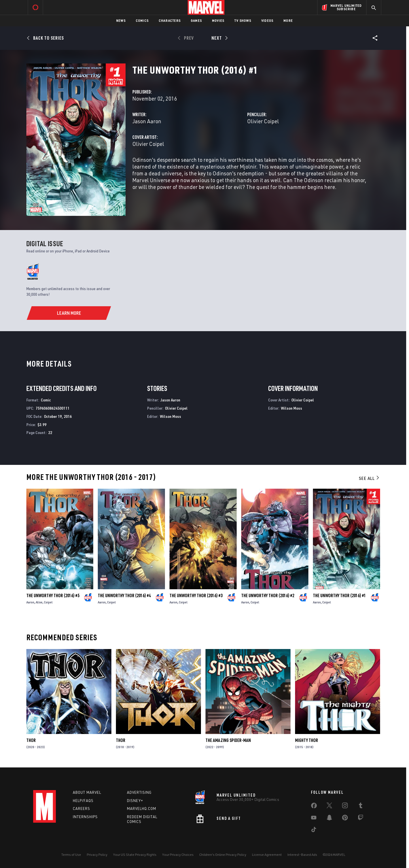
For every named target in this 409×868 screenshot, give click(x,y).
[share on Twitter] (329, 807)
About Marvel (87, 792)
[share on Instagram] (345, 807)
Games (196, 21)
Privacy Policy (97, 855)
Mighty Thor (307, 740)
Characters (170, 21)
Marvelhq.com (142, 809)
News (121, 21)
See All (369, 478)
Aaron (30, 602)
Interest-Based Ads (302, 855)
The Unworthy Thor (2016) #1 (339, 595)
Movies (218, 21)
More (288, 21)
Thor (31, 740)
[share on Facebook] (314, 807)
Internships (85, 817)
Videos (267, 21)
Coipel (48, 602)
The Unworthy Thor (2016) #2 (268, 595)
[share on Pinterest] (345, 819)
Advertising (139, 792)
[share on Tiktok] (314, 831)
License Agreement (267, 855)
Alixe (39, 602)
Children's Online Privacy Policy (223, 855)
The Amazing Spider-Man (228, 740)
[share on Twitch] (361, 819)
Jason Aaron (147, 121)
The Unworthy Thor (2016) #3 (196, 595)
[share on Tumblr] (361, 807)
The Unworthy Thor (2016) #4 (124, 595)
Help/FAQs (83, 801)
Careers (81, 809)
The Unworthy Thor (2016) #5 (53, 595)
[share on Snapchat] (329, 819)
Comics (142, 21)
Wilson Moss (170, 416)
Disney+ (135, 801)
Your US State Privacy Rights (135, 855)
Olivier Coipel (263, 121)
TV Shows (243, 21)
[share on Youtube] (314, 819)
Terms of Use (71, 855)
